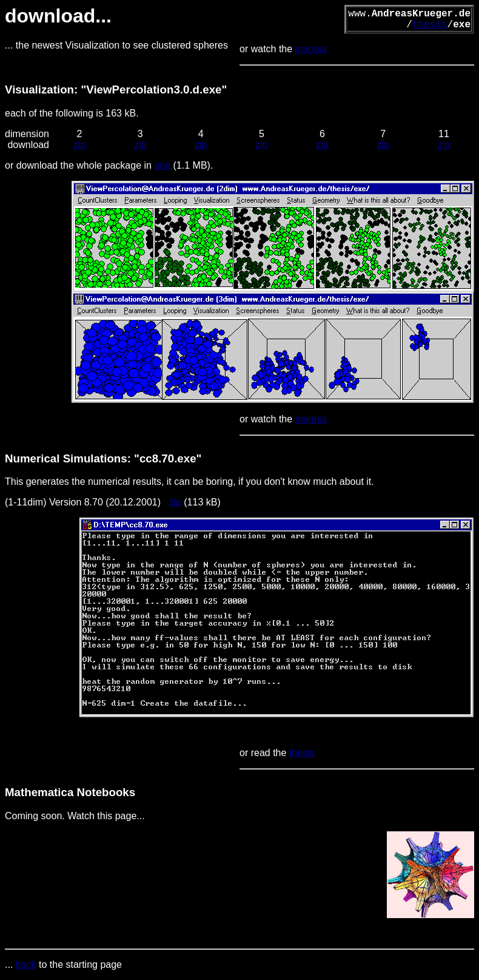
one (162, 165)
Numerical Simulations (66, 458)
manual (311, 49)
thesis (430, 25)
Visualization (39, 90)
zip (79, 145)
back (26, 965)
